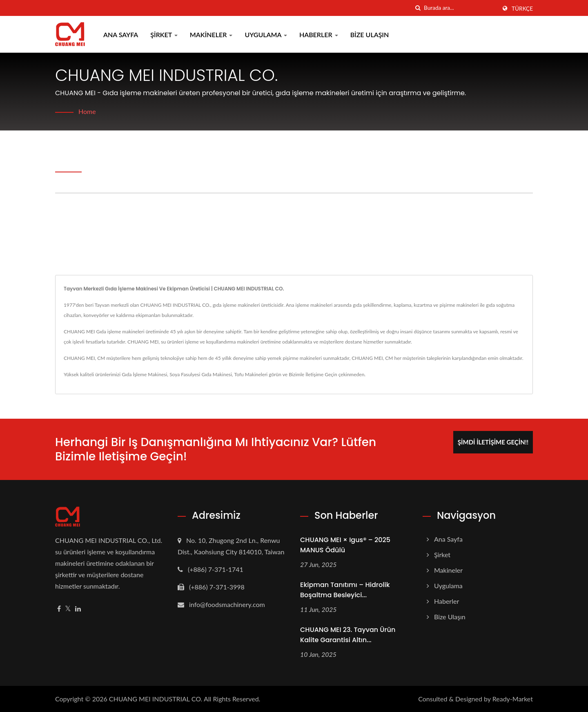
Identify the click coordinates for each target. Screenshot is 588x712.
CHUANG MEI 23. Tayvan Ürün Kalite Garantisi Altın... (348, 635)
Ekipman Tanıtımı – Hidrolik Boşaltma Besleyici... (345, 590)
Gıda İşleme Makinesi (144, 374)
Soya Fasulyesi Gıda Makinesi (201, 374)
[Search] (460, 8)
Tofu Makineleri (251, 374)
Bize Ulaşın (370, 35)
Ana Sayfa (121, 35)
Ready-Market (513, 699)
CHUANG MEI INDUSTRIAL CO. (156, 699)
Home (87, 111)
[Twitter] (68, 609)
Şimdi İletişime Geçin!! (493, 442)
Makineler (211, 35)
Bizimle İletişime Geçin (313, 374)
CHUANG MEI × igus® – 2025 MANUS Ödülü (345, 545)
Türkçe (522, 9)
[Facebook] (59, 609)
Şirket (164, 35)
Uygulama (266, 35)
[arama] (418, 8)
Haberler (319, 35)
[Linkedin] (78, 609)
